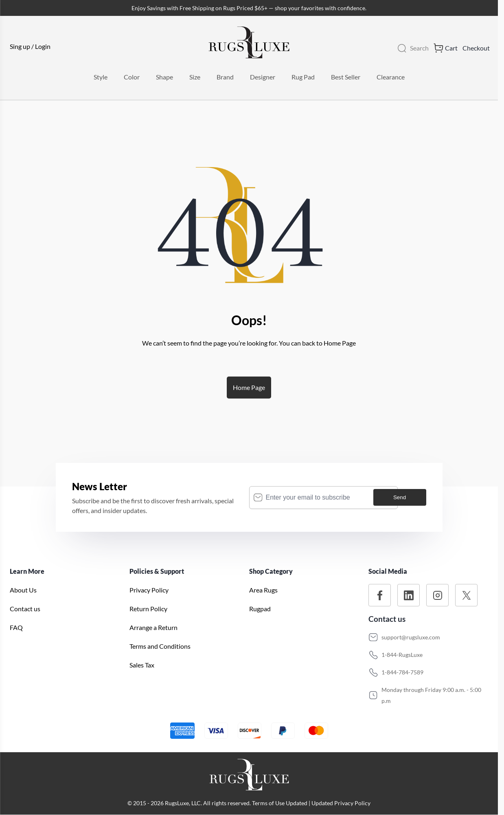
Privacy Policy (149, 590)
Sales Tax (142, 665)
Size (195, 77)
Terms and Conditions (160, 646)
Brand (225, 77)
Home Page (249, 387)
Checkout (476, 48)
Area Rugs (263, 590)
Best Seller (346, 77)
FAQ (16, 627)
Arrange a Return (153, 627)
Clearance (391, 77)
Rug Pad (303, 77)
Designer (263, 77)
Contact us (25, 609)
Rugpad (260, 609)
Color (132, 77)
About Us (23, 590)
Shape (164, 77)
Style (101, 77)
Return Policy (148, 609)
